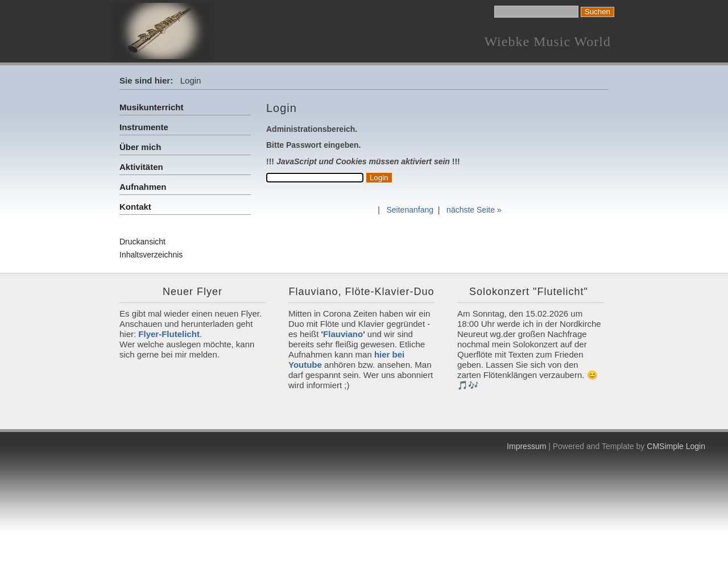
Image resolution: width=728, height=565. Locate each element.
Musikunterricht (152, 107)
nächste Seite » (474, 210)
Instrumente (144, 127)
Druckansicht (142, 242)
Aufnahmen (143, 187)
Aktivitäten (141, 167)
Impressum (526, 446)
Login (696, 446)
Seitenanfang (410, 210)
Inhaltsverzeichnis (151, 255)
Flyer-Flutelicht (169, 334)
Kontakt (135, 207)
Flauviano (343, 334)
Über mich (140, 147)
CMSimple (665, 446)
